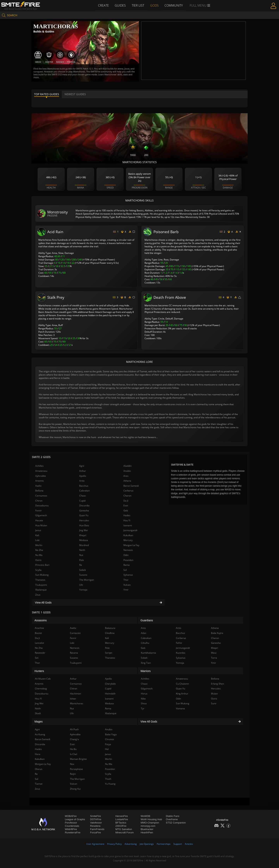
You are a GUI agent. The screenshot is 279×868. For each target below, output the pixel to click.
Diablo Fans (173, 816)
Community (174, 5)
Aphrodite (41, 476)
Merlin (39, 545)
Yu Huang (110, 784)
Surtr (214, 703)
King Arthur (182, 694)
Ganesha (84, 511)
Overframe (172, 819)
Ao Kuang (40, 734)
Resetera (95, 826)
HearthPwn (147, 832)
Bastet (38, 633)
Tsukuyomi (41, 585)
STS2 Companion (176, 823)
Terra (214, 658)
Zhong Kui (75, 789)
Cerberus (128, 491)
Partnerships (164, 844)
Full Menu (200, 5)
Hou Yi (127, 520)
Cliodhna (110, 633)
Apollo (83, 476)
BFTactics (121, 823)
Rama (127, 565)
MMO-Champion (150, 823)
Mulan (214, 694)
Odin (126, 555)
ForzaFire (96, 832)
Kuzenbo (181, 653)
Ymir (126, 590)
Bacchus (84, 486)
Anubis (127, 471)
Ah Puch (74, 729)
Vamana (180, 708)
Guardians (147, 620)
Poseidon (128, 560)
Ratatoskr (40, 653)
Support (178, 844)
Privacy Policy (114, 844)
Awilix (38, 486)
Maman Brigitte (78, 759)
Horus (144, 694)
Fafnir (179, 643)
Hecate (39, 520)
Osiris (38, 560)
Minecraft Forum (124, 832)
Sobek (83, 570)
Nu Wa (39, 555)
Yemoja (83, 590)
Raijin (73, 774)
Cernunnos (41, 496)
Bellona (39, 491)
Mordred (84, 545)
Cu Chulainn (182, 684)
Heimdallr (110, 694)
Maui (214, 653)
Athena (127, 481)
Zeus (38, 595)
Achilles (39, 466)
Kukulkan (128, 535)
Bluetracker (147, 829)
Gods (155, 5)
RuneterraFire (73, 832)
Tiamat (39, 784)
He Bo (73, 749)
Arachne (39, 628)
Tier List (138, 5)
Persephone (76, 769)
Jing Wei (84, 530)
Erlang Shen (217, 684)
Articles (189, 844)
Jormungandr (130, 530)
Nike (143, 699)
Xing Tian (146, 663)
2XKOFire (121, 826)
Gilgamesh (41, 515)
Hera (38, 754)
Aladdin (127, 466)
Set (37, 658)
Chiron (39, 501)
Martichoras (77, 703)
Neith (82, 550)
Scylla (38, 570)
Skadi (38, 713)
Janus (38, 530)
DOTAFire (96, 819)
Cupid (82, 501)
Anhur (83, 471)
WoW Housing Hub (151, 819)
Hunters (39, 671)
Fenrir (38, 511)
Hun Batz (84, 525)
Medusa (84, 540)
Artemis (40, 481)
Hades (127, 515)
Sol (125, 570)
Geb (126, 511)
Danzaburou (42, 505)
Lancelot (39, 643)
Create (103, 5)
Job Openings (147, 844)
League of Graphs (75, 819)
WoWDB (146, 816)
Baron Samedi (131, 486)
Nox (72, 764)
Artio (82, 481)
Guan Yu (84, 515)
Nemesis (128, 550)
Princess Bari (42, 565)
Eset (126, 505)
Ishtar (73, 699)
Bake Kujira (217, 633)
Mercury (128, 540)
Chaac (83, 496)
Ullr (81, 585)
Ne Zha (39, 550)
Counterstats (72, 826)
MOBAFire (71, 816)
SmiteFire (96, 816)
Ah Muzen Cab (43, 679)
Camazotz (75, 633)
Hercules (84, 520)
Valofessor (96, 823)
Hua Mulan (41, 525)
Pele (82, 560)
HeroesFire (121, 816)
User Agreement (95, 844)
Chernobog (41, 689)
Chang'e (74, 739)
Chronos (110, 739)
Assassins (41, 620)
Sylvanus (128, 575)
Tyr (143, 708)
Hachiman (75, 694)
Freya (108, 744)
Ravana (74, 653)
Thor (126, 580)
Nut (81, 555)
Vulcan (127, 585)
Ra (81, 565)
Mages (39, 722)
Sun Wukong (42, 575)
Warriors (146, 671)
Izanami (128, 525)
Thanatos (40, 580)
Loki (37, 540)
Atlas (144, 633)
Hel (107, 749)
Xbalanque (41, 590)
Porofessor (71, 823)
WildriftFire (71, 829)
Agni (82, 466)
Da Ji (126, 501)
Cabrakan (84, 491)
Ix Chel (74, 754)
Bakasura (110, 628)
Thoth (108, 779)
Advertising (131, 844)
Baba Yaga (111, 734)
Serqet (109, 653)
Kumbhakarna (148, 653)
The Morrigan (87, 580)
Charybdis (110, 684)
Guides (120, 5)
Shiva (144, 703)
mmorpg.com (148, 826)
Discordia (84, 505)
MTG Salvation (124, 829)
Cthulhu (145, 643)
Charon (127, 496)
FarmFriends (97, 829)
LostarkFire (122, 819)
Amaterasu (41, 471)
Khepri (83, 535)
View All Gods (98, 603)
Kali (37, 535)
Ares (126, 476)
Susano (83, 575)
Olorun (39, 769)
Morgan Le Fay (131, 545)
